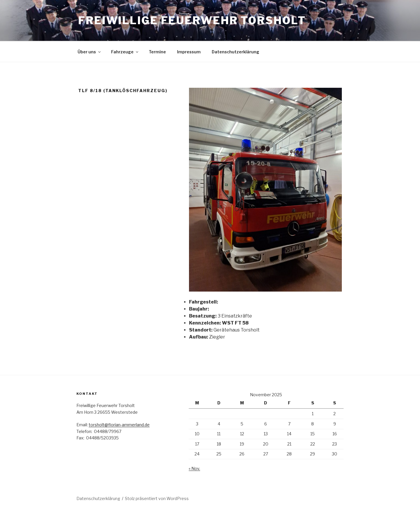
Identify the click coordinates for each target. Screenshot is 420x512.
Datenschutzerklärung (236, 52)
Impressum (189, 52)
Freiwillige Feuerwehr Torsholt (192, 20)
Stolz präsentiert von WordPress (157, 498)
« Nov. (194, 468)
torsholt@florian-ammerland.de (119, 425)
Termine (157, 52)
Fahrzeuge (125, 52)
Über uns (90, 52)
